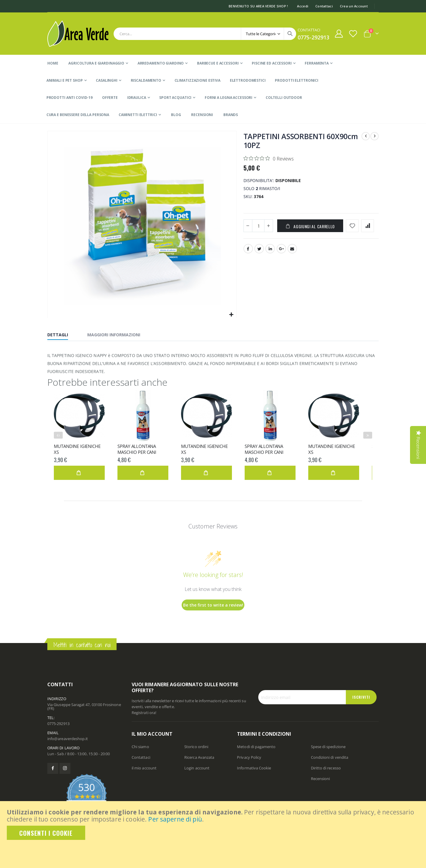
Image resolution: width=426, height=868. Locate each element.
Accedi (303, 6)
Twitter (259, 250)
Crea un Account (354, 6)
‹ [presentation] (59, 435)
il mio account (144, 768)
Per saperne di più (175, 819)
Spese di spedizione (328, 747)
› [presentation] (368, 435)
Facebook (248, 250)
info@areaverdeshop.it (68, 739)
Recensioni (321, 779)
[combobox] (205, 34)
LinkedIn (270, 250)
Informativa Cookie (254, 768)
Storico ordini (196, 747)
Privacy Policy (249, 757)
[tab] (62, 335)
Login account (197, 768)
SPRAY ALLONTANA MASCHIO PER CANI (137, 449)
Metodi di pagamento (256, 747)
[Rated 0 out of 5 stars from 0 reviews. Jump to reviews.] (269, 158)
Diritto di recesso (326, 768)
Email (292, 250)
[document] (214, 824)
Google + (281, 250)
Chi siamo (140, 747)
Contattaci (324, 6)
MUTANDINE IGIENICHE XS (77, 449)
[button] (231, 315)
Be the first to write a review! (213, 605)
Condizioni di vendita (330, 757)
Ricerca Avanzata (199, 757)
